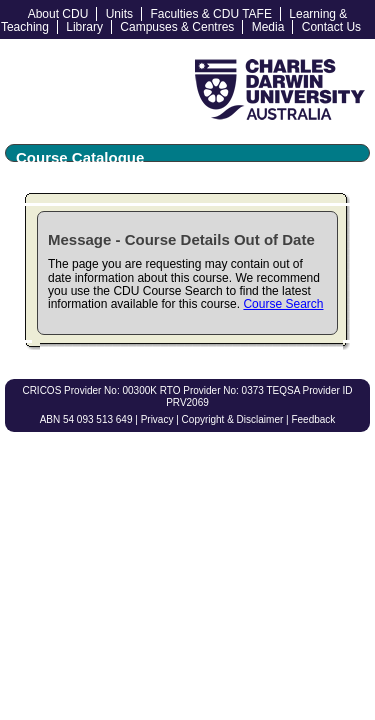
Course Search (283, 304)
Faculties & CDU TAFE (211, 14)
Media (268, 27)
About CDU (58, 14)
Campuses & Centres (177, 27)
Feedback (313, 419)
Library (84, 27)
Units (119, 14)
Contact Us (331, 27)
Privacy (157, 419)
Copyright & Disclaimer (233, 419)
